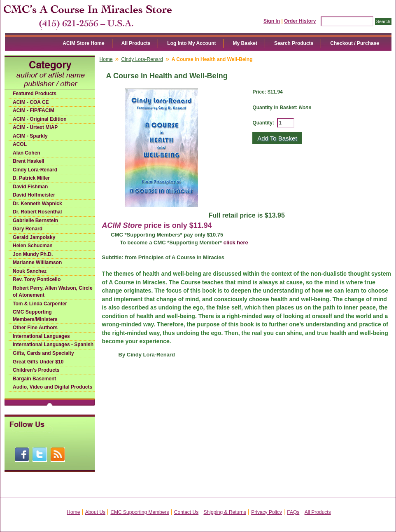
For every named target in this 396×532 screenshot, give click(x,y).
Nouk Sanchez (30, 271)
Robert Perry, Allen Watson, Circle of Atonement (53, 292)
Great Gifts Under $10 (38, 362)
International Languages (41, 336)
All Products (136, 43)
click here (236, 243)
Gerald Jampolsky (34, 237)
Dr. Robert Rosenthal (37, 212)
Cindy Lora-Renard (35, 170)
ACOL (20, 144)
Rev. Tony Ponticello (37, 279)
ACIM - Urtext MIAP (35, 127)
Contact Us (186, 512)
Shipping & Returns (225, 512)
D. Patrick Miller (31, 178)
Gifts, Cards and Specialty (43, 353)
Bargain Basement (34, 379)
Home (106, 59)
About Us (95, 512)
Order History (300, 21)
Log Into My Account (191, 43)
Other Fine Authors (35, 328)
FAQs (293, 512)
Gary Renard (28, 229)
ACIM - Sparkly (30, 136)
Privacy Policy (267, 512)
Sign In (272, 21)
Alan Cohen (27, 153)
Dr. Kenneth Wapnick (37, 204)
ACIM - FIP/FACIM (34, 110)
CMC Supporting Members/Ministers (35, 316)
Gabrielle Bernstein (35, 220)
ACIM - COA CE (31, 102)
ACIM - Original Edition (40, 119)
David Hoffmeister (34, 195)
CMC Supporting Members (140, 512)
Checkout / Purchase (355, 43)
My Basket (245, 43)
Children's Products (36, 370)
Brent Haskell (29, 161)
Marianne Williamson (37, 262)
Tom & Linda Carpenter (40, 304)
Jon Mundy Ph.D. (33, 254)
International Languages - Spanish (53, 345)
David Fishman (30, 187)
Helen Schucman (33, 246)
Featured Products (35, 94)
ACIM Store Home (83, 43)
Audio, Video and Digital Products (52, 387)
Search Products (294, 43)
